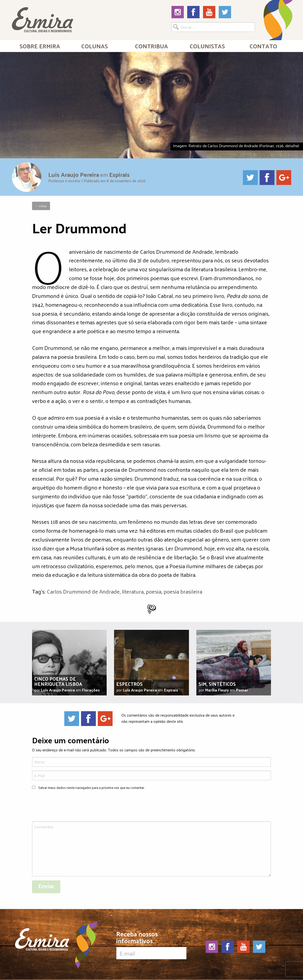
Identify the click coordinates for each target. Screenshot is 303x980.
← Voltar (41, 206)
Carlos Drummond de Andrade (83, 591)
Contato (263, 46)
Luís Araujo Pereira (74, 174)
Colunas (95, 46)
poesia (154, 591)
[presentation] (69, 806)
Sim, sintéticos (217, 684)
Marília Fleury (217, 690)
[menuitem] (40, 46)
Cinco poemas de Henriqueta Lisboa (58, 681)
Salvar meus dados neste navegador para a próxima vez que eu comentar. (91, 788)
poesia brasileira (183, 591)
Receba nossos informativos (151, 945)
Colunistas (207, 46)
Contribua (151, 46)
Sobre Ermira (40, 46)
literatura (133, 591)
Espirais (119, 174)
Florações (91, 690)
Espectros (129, 684)
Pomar (242, 690)
